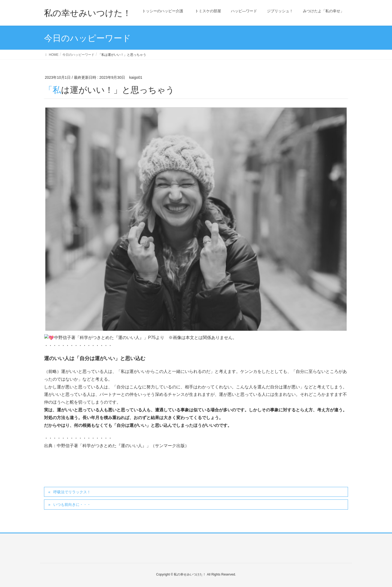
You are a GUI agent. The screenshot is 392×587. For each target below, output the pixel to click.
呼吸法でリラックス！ (72, 492)
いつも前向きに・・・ (72, 504)
